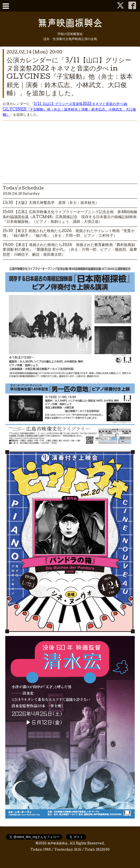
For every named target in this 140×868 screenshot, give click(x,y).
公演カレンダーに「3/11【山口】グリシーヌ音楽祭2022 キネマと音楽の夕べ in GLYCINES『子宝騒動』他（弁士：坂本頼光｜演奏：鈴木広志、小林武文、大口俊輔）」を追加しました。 (70, 77)
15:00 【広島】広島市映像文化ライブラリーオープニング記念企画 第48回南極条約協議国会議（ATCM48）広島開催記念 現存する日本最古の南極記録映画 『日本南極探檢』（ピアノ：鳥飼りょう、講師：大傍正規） (70, 217)
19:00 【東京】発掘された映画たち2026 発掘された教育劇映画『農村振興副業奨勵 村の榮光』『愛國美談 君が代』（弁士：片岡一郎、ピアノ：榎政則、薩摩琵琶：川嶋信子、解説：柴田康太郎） (70, 250)
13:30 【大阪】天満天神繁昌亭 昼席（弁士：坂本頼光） (51, 203)
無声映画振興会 (58, 844)
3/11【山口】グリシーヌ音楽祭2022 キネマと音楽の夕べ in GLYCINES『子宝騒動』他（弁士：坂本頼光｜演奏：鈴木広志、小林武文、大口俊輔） (69, 110)
